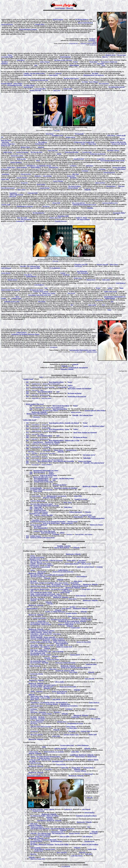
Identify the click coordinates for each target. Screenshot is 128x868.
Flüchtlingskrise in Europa (25, 206)
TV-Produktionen (55, 268)
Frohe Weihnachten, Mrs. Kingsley (50, 444)
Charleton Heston (71, 450)
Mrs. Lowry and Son (78, 203)
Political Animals (36, 848)
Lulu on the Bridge (58, 651)
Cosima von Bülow (44, 758)
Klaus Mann (92, 144)
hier (112, 301)
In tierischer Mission (37, 674)
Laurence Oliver (40, 24)
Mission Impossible (35, 90)
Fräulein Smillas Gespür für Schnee (41, 642)
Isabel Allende (30, 85)
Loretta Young (35, 444)
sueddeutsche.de (73, 368)
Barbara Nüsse (25, 147)
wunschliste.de (41, 821)
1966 (31, 472)
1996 (27, 455)
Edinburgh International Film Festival (84, 205)
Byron (37, 836)
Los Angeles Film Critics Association (41, 490)
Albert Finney (114, 265)
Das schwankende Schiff (38, 653)
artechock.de (59, 671)
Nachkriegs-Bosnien (52, 704)
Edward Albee (68, 89)
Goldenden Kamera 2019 (12, 301)
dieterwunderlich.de (73, 621)
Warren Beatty (91, 280)
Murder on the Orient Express (55, 586)
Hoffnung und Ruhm (76, 412)
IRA (72, 305)
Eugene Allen (5, 179)
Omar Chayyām (53, 150)
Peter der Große (22, 218)
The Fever (33, 677)
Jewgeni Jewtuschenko (39, 618)
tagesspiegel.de (83, 368)
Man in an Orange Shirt (38, 859)
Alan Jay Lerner (86, 564)
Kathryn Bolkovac (94, 703)
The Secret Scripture (75, 186)
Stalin (70, 616)
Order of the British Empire (48, 475)
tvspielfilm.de (74, 755)
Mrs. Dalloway (43, 142)
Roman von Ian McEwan (98, 154)
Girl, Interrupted (45, 655)
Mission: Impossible (36, 637)
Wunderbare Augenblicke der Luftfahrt (42, 631)
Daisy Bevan (28, 275)
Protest (10, 55)
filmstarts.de (77, 715)
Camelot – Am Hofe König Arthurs (34, 73)
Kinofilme (90, 208)
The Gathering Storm (58, 833)
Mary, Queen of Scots (61, 583)
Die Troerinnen (56, 584)
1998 (27, 458)
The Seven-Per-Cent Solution (60, 589)
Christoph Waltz (33, 193)
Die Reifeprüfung (46, 428)
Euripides (67, 584)
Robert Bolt (47, 450)
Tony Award (71, 293)
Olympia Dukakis (36, 447)
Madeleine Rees (54, 167)
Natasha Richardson (22, 152)
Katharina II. (20, 221)
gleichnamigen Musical (72, 564)
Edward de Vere (26, 174)
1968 (27, 426)
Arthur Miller (78, 496)
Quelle (41, 377)
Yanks (58, 594)
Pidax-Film (57, 130)
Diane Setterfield (62, 852)
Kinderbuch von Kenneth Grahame (86, 816)
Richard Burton (92, 756)
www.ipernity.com (73, 43)
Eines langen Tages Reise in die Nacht (40, 295)
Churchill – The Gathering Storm (30, 266)
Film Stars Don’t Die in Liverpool (41, 726)
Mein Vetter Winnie (46, 398)
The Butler (41, 717)
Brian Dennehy (78, 517)
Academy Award (28, 379)
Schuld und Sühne (91, 664)
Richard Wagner (80, 756)
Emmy (109, 310)
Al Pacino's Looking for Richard (40, 639)
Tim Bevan (66, 275)
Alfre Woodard (36, 460)
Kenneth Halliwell (6, 84)
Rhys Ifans (76, 174)
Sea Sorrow (46, 206)
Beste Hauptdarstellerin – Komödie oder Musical (64, 423)
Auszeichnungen (60, 8)
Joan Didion (36, 520)
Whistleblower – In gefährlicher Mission (39, 166)
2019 (27, 536)
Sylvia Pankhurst (81, 576)
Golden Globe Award (110, 291)
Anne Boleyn (82, 560)
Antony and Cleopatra (41, 512)
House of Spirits (46, 624)
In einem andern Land (67, 745)
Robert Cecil (71, 176)
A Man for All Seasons (56, 560)
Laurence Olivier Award (41, 291)
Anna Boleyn (21, 60)
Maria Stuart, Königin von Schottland (79, 389)
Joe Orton (85, 82)
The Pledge (45, 663)
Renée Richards (38, 442)
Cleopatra (88, 512)
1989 (27, 448)
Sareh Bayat (69, 534)
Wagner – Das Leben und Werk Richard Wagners (45, 756)
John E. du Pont (100, 183)
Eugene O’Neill (87, 515)
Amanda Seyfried (79, 159)
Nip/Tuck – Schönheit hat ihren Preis (45, 840)
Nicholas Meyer (86, 589)
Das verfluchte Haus (37, 575)
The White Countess (113, 150)
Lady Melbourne (6, 268)
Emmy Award (38, 491)
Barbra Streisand (62, 387)
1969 (27, 385)
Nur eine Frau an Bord (37, 557)
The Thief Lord (48, 687)
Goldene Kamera (110, 298)
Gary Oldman (94, 82)
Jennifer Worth (92, 849)
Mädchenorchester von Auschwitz (94, 75)
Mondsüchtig (47, 447)
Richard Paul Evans (57, 832)
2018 (31, 509)
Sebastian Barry (111, 186)
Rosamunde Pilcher (119, 213)
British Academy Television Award (37, 414)
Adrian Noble (56, 203)
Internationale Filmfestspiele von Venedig (46, 506)
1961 (89, 827)
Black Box (34, 854)
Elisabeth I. (38, 176)
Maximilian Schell (57, 135)
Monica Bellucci (36, 167)
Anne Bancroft (35, 428)
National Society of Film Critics (43, 482)
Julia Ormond (119, 219)
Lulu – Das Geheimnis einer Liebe (41, 651)
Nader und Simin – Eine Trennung (84, 534)
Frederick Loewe (34, 565)
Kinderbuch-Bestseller (72, 152)
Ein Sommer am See (89, 455)
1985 (27, 393)
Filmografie (70, 8)
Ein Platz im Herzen (45, 395)
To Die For (45, 457)
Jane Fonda (100, 64)
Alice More (31, 452)
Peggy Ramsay (66, 608)
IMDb (93, 659)
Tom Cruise (57, 90)
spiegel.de (41, 147)
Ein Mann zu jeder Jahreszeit (63, 60)
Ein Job (33, 843)
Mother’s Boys (48, 632)
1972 (27, 389)
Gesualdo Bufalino (71, 613)
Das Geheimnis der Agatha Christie (41, 592)
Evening (46, 696)
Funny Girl (72, 387)
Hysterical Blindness (47, 465)
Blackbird (50, 819)
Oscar (103, 65)
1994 (31, 507)
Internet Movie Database (62, 548)
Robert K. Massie (82, 218)
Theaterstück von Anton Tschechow (63, 572)
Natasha (63, 273)
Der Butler (73, 178)
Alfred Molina (18, 84)
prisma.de (75, 364)
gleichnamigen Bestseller (15, 85)
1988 (31, 409)
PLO (104, 305)
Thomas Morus (58, 450)
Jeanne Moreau (6, 273)
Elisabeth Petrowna (61, 221)
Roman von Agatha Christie (80, 586)
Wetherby (33, 600)
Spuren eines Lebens (17, 156)
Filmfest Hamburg (16, 162)
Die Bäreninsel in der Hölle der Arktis (42, 596)
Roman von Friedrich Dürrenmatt (65, 663)
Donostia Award (72, 522)
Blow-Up (105, 57)
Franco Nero (101, 159)
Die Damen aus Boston (36, 290)
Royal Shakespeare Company (28, 29)
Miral (38, 161)
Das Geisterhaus (104, 84)
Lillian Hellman (74, 65)
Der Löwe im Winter (50, 387)
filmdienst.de (35, 412)
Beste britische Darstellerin (61, 406)
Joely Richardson (83, 273)
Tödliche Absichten (36, 632)
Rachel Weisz (11, 167)
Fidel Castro (106, 280)
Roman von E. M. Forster (73, 623)
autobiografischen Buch (97, 518)
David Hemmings (65, 57)
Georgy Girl (45, 425)
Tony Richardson (82, 271)
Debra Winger (73, 672)
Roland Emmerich (109, 172)
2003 (27, 463)
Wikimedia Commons (86, 43)
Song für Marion (22, 178)
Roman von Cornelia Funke (68, 687)
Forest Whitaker (58, 181)
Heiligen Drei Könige (53, 659)
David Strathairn (22, 167)
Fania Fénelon (53, 75)
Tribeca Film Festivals (16, 195)
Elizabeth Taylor (111, 55)
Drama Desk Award (40, 510)
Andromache (76, 584)
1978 (27, 392)
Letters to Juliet (45, 698)
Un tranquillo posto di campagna (54, 575)
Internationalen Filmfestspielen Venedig (112, 161)
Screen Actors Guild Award (39, 525)
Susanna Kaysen (75, 655)
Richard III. (46, 640)
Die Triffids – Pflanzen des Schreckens (42, 844)
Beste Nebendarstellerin (45, 392)
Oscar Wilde (34, 645)
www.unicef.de (53, 347)
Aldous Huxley (78, 581)
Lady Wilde (60, 645)
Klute (42, 390)
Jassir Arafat (92, 305)
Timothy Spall (6, 205)
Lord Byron (78, 266)
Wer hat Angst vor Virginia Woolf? (51, 384)
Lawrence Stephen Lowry (110, 203)
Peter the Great (46, 760)
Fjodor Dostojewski (35, 666)
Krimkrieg (99, 567)
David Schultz (41, 184)
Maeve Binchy (61, 693)
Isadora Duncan (45, 62)
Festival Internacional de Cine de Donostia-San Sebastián (48, 522)
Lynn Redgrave (39, 285)
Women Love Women (49, 293)
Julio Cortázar (81, 562)
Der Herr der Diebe (37, 152)
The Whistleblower (62, 703)
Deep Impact (50, 134)
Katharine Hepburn (37, 387)
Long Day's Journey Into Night (43, 515)
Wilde (41, 645)
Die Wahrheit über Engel (38, 661)
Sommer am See (70, 137)
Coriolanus (92, 40)
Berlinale (92, 39)
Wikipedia (94, 43)
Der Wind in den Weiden (38, 816)
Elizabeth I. (57, 712)
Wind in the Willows (53, 816)
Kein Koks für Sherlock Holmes (40, 589)
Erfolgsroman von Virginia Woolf (84, 142)
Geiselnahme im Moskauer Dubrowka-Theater (25, 334)
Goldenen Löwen (16, 298)
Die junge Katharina (83, 219)
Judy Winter (42, 301)
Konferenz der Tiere (37, 706)
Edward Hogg (47, 176)
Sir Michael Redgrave (82, 19)
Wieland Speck (39, 144)
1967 (27, 382)
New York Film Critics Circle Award (41, 504)
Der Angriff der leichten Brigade (40, 567)
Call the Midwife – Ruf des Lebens (44, 849)
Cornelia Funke (87, 152)
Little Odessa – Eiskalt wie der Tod (41, 634)
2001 (27, 461)
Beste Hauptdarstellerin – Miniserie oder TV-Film (64, 440)
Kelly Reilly (89, 854)
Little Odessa (68, 507)
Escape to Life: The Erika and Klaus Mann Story (76, 667)
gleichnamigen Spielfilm (34, 776)
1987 (27, 440)
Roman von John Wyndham (90, 844)
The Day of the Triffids (62, 844)
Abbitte (59, 154)
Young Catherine (49, 809)
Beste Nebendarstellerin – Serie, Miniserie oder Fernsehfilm (56, 461)
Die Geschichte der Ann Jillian (48, 453)
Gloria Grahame (73, 188)
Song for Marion (47, 714)
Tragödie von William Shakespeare (55, 612)
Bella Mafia (5, 142)
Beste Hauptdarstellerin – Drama (59, 429)
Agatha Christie (65, 592)
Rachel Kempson (58, 19)
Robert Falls (91, 517)
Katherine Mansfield (60, 748)
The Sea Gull (42, 572)
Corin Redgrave (121, 283)
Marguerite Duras (35, 559)
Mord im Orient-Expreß (38, 586)
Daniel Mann (28, 75)
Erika (83, 144)
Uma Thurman (35, 465)
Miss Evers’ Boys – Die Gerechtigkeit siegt (52, 460)
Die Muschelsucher (39, 213)
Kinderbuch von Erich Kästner (69, 706)
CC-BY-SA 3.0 (93, 45)
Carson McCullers (40, 89)
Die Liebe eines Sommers (50, 431)
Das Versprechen (36, 663)
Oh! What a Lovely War (38, 576)
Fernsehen (68, 546)
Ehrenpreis (37, 417)
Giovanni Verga (75, 628)
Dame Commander (67, 523)
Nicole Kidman (36, 457)
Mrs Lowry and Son (36, 734)
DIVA (17, 297)
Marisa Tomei (35, 398)
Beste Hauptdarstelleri (41, 528)
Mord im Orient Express (71, 78)
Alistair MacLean (81, 596)
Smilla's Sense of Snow (60, 642)
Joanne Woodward (37, 431)
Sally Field (35, 395)
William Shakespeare (76, 512)
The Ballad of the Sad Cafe (59, 620)
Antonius (45, 514)
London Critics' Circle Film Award (44, 531)
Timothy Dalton (12, 280)
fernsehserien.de (90, 841)
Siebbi (95, 42)
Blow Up (33, 562)
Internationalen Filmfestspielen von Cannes (83, 350)
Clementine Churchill (81, 265)
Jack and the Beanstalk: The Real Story (63, 828)
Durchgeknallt (79, 134)
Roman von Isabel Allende (66, 624)
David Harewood (35, 514)
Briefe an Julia (21, 159)
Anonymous (90, 166)
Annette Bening (45, 188)
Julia (36, 65)
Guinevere (58, 73)
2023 (27, 538)
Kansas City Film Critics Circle (43, 477)
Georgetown (13, 193)
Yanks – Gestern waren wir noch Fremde (43, 594)
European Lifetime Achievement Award (42, 538)
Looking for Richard (57, 639)
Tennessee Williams (80, 771)
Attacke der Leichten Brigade (86, 567)
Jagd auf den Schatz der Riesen (40, 828)
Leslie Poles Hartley (77, 856)
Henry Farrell (89, 774)
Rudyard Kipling (89, 813)
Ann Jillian (35, 453)
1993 (27, 396)
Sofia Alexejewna (26, 219)
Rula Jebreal (56, 699)
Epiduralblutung (31, 276)
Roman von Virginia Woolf (64, 647)
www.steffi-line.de (66, 866)
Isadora (75, 62)
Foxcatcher (24, 183)
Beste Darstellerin (39, 472)
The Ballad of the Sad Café (117, 87)
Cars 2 (32, 711)
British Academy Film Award (35, 404)
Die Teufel (95, 73)
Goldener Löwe (39, 509)
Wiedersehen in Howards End (39, 80)
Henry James (21, 190)
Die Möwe (5, 62)
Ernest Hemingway (83, 745)
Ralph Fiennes (8, 152)
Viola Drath (12, 196)
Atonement (39, 691)
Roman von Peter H (83, 642)
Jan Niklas (32, 761)
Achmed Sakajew (21, 332)
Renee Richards (28, 87)
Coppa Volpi (38, 507)
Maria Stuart (93, 62)
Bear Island (58, 596)
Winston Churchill (102, 265)
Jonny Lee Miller (35, 268)
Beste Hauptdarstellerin (56, 382)
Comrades (50, 604)
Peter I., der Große (55, 218)
